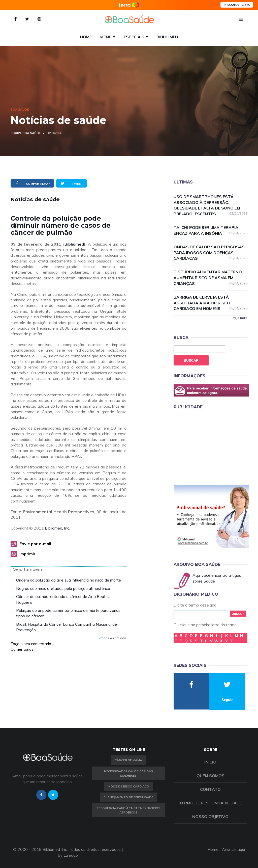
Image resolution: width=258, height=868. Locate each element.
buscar (238, 613)
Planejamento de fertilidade (128, 797)
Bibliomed (167, 37)
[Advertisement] (211, 446)
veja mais (240, 318)
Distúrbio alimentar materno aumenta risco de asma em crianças (211, 278)
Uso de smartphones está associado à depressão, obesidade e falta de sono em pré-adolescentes (211, 205)
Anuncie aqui (233, 849)
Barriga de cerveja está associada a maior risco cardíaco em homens (211, 303)
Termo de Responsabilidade (210, 803)
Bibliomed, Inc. (57, 528)
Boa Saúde (20, 109)
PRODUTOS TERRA (237, 5)
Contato (210, 789)
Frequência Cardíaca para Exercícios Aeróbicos (128, 810)
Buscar (191, 360)
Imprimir (27, 554)
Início (210, 762)
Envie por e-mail (35, 544)
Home (86, 37)
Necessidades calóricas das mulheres (128, 773)
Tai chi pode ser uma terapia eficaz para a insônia (211, 230)
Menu (106, 37)
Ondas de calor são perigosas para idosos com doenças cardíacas (211, 253)
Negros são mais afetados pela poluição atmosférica (63, 588)
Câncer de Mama (128, 760)
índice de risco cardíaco (128, 786)
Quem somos (211, 776)
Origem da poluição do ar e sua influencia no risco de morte (69, 580)
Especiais (134, 37)
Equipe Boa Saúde (26, 133)
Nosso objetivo (210, 817)
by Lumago (68, 855)
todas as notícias (113, 638)
